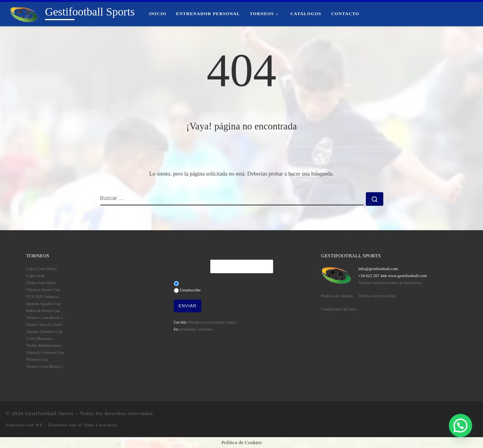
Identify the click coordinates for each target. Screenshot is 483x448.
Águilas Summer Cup (45, 331)
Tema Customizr (100, 425)
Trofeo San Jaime (41, 283)
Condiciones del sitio (339, 309)
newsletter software (196, 329)
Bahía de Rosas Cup (43, 310)
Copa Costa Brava (42, 269)
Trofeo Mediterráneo (44, 345)
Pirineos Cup (37, 359)
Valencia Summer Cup (45, 352)
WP (39, 425)
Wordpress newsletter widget (212, 322)
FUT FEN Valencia (42, 296)
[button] (460, 426)
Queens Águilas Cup (44, 303)
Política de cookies (337, 296)
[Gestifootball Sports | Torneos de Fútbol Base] (24, 14)
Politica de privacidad (377, 296)
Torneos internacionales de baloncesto (390, 283)
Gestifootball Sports (49, 413)
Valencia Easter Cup (43, 289)
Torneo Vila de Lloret (44, 324)
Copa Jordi (35, 276)
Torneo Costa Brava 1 (45, 317)
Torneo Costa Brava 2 (45, 366)
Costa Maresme (39, 338)
